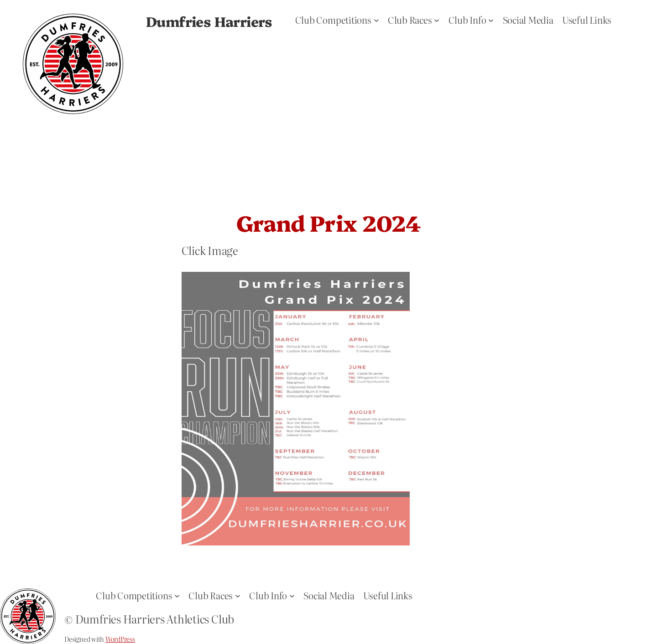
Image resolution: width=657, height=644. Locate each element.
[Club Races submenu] (437, 20)
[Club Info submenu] (491, 20)
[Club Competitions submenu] (376, 20)
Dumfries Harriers (209, 21)
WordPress (120, 639)
